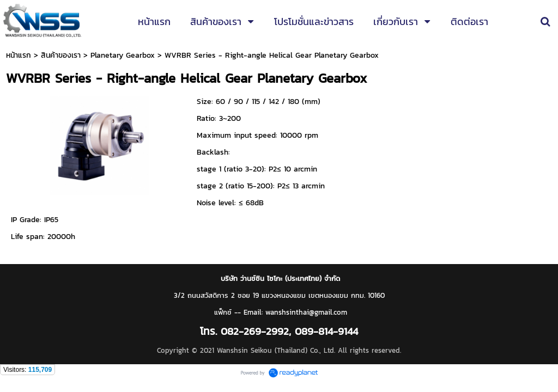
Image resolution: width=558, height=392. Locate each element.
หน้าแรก (19, 55)
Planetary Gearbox (123, 55)
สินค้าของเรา (61, 55)
